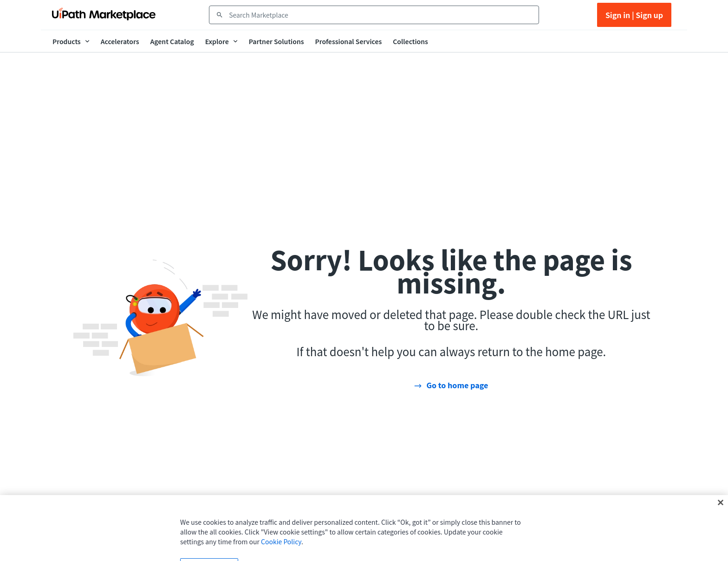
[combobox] (380, 15)
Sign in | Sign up (634, 15)
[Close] (721, 509)
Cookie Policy (281, 548)
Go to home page (457, 385)
